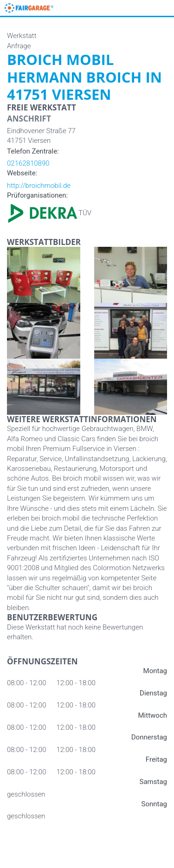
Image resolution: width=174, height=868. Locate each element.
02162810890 (28, 163)
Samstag (153, 782)
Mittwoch (153, 715)
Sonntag (154, 804)
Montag (155, 671)
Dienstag (153, 693)
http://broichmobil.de (39, 186)
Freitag (156, 759)
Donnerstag (149, 737)
